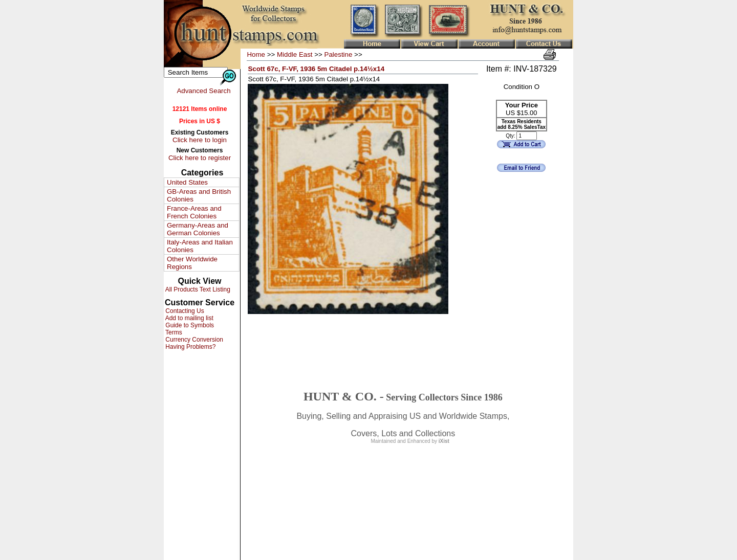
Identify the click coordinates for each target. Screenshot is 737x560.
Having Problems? (190, 347)
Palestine (339, 54)
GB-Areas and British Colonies (199, 195)
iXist (444, 441)
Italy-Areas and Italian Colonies (200, 246)
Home (256, 54)
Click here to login (200, 140)
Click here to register (200, 158)
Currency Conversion (193, 340)
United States (187, 182)
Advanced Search (203, 91)
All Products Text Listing (197, 289)
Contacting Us (184, 311)
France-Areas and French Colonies (194, 212)
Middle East (295, 54)
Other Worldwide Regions (192, 263)
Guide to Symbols (189, 325)
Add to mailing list (189, 318)
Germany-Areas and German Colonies (198, 229)
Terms (173, 332)
